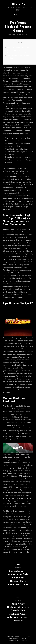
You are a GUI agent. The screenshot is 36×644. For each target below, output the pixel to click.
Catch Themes (22, 640)
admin (13, 34)
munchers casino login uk (20, 177)
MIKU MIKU (18, 4)
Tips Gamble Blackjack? (16, 53)
